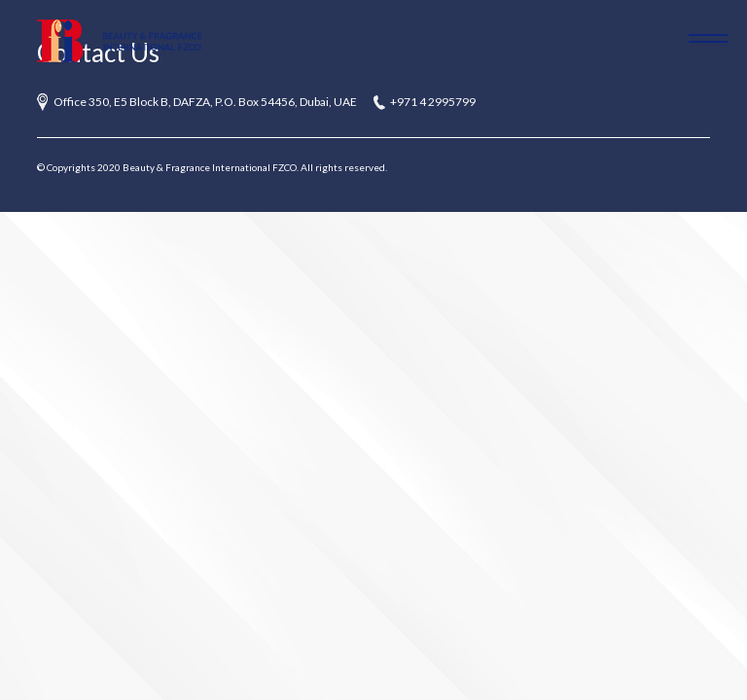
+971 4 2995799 (433, 102)
